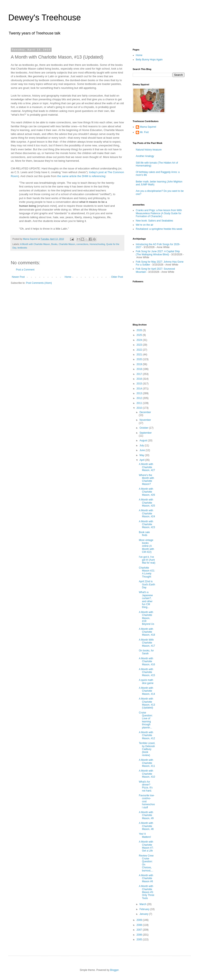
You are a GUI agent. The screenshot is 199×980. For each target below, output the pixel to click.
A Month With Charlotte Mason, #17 (147, 643)
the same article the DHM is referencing (81, 176)
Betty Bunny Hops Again (149, 60)
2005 (140, 940)
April (142, 460)
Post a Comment (25, 270)
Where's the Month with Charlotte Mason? (146, 480)
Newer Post (18, 277)
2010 (140, 408)
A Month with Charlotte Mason (35, 244)
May (142, 455)
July (142, 445)
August (144, 440)
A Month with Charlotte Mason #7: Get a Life (146, 846)
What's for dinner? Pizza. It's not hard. (146, 786)
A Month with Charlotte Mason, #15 (147, 672)
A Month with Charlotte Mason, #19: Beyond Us (147, 618)
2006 (140, 935)
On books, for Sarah (146, 652)
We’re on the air (145, 225)
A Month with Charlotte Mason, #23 (147, 524)
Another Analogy (145, 156)
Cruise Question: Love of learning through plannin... (146, 720)
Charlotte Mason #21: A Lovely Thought (147, 572)
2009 (140, 920)
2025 (140, 335)
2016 (140, 379)
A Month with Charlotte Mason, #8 (146, 826)
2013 (140, 393)
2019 (140, 364)
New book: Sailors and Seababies (154, 221)
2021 (140, 355)
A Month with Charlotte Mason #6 (146, 878)
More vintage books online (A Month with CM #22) (146, 546)
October (144, 428)
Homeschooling (97, 244)
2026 (140, 330)
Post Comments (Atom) (39, 283)
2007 (140, 930)
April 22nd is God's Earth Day (147, 584)
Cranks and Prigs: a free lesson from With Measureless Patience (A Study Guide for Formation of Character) (159, 213)
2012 (140, 398)
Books (54, 244)
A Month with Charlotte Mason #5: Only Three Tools (147, 892)
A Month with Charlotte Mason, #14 (147, 691)
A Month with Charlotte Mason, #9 (146, 815)
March (143, 904)
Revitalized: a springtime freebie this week (159, 229)
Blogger (114, 970)
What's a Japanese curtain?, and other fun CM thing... (146, 600)
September (146, 433)
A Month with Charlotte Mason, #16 (147, 661)
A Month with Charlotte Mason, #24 (147, 513)
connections (83, 244)
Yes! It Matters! (145, 835)
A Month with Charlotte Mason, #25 (147, 503)
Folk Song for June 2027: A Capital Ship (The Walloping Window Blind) (158, 253)
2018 (140, 369)
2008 (140, 925)
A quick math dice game (146, 681)
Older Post (117, 277)
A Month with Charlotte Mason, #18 (147, 632)
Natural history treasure (149, 150)
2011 (140, 403)
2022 (140, 350)
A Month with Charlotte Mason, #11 (147, 763)
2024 (140, 340)
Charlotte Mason (67, 244)
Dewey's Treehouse (45, 17)
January (144, 914)
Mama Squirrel (148, 127)
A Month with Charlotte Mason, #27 (147, 467)
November (145, 420)
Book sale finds (144, 534)
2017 (140, 374)
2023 (140, 345)
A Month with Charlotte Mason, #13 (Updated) (147, 703)
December (145, 412)
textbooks (22, 248)
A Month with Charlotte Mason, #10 (147, 774)
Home (68, 277)
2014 (140, 389)
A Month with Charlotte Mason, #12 (147, 735)
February (145, 909)
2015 (140, 384)
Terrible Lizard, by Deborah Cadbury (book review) (147, 749)
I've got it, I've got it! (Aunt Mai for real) (147, 560)
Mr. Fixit (144, 132)
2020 (140, 359)
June (143, 450)
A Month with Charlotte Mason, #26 (147, 492)
